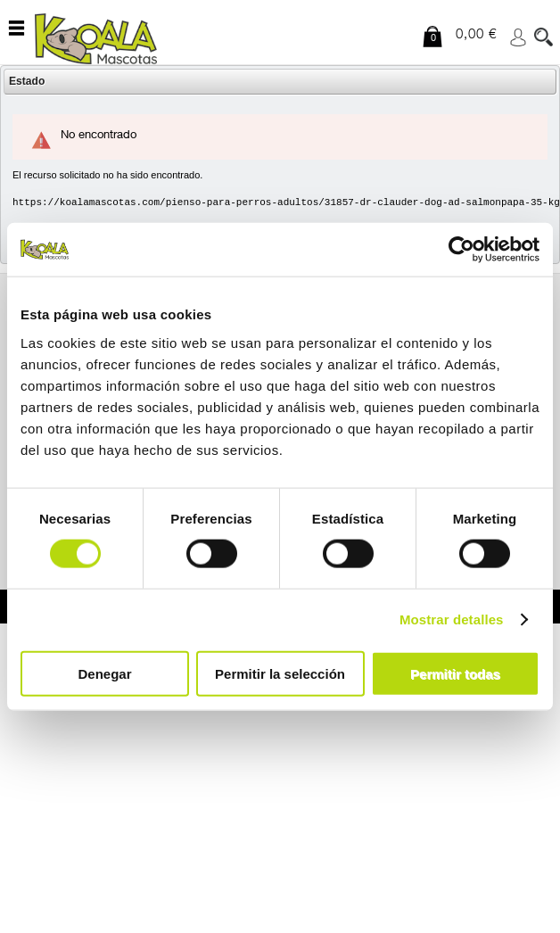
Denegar (104, 673)
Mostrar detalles (452, 619)
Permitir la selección (280, 673)
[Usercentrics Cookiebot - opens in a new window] (461, 250)
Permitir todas (455, 673)
